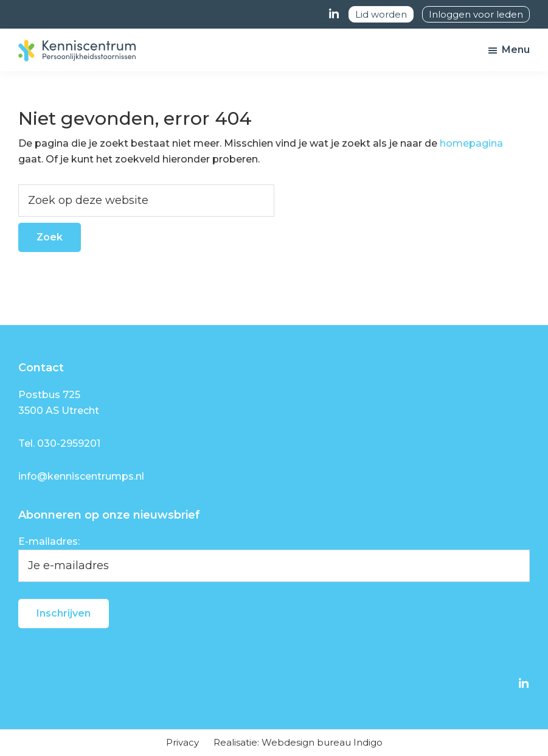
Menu (516, 50)
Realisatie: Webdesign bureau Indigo (298, 742)
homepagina (471, 143)
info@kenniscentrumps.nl (81, 476)
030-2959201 (69, 443)
